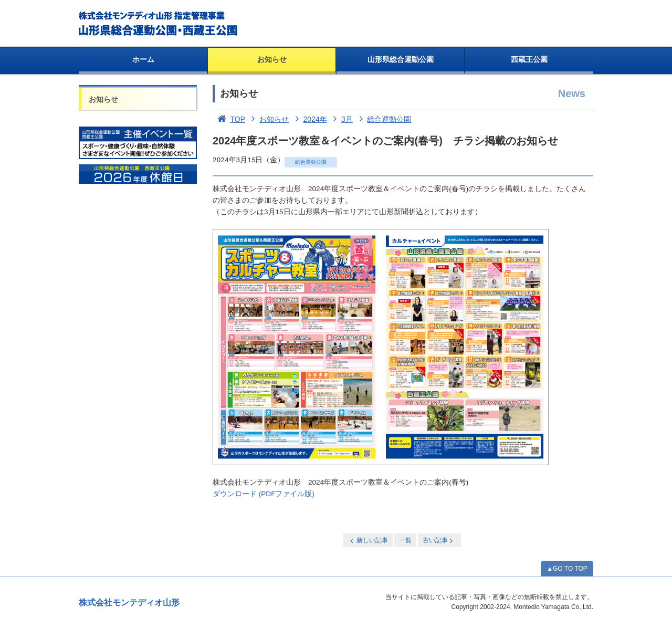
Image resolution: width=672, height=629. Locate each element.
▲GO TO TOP (567, 569)
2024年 (309, 119)
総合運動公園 (383, 119)
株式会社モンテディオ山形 (129, 602)
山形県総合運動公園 (401, 59)
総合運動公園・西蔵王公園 (159, 24)
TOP (229, 119)
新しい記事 (368, 541)
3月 (341, 119)
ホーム (143, 59)
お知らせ (272, 59)
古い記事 (439, 541)
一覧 (405, 540)
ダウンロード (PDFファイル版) (264, 494)
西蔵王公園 (529, 59)
